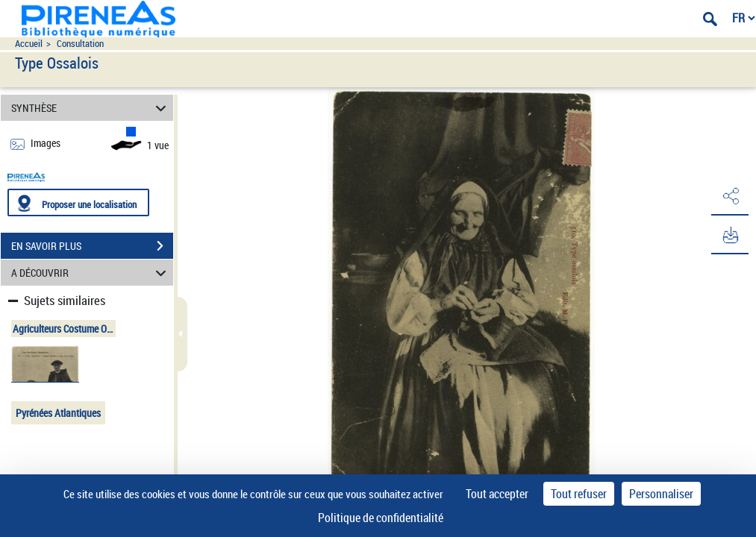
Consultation (80, 44)
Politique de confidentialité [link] (381, 518)
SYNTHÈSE (91, 108)
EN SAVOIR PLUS (92, 246)
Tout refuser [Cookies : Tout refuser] (579, 494)
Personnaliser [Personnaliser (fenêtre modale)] (661, 494)
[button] (730, 196)
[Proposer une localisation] (78, 202)
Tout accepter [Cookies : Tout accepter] (497, 494)
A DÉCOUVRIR (91, 273)
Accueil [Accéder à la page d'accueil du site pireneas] (29, 44)
